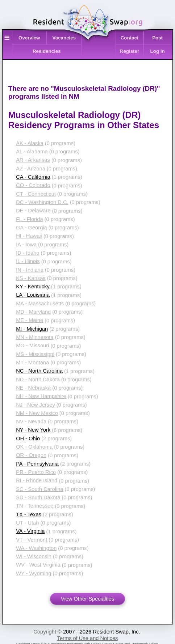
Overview (29, 38)
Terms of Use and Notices (88, 638)
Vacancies (64, 38)
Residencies (47, 51)
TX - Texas (29, 514)
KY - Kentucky (33, 287)
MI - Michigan (32, 329)
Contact (130, 38)
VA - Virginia (30, 531)
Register (130, 51)
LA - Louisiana (33, 295)
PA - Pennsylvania (37, 464)
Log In (158, 51)
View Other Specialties (87, 599)
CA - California (33, 177)
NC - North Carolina (39, 371)
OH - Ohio (28, 438)
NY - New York (33, 430)
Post (157, 38)
